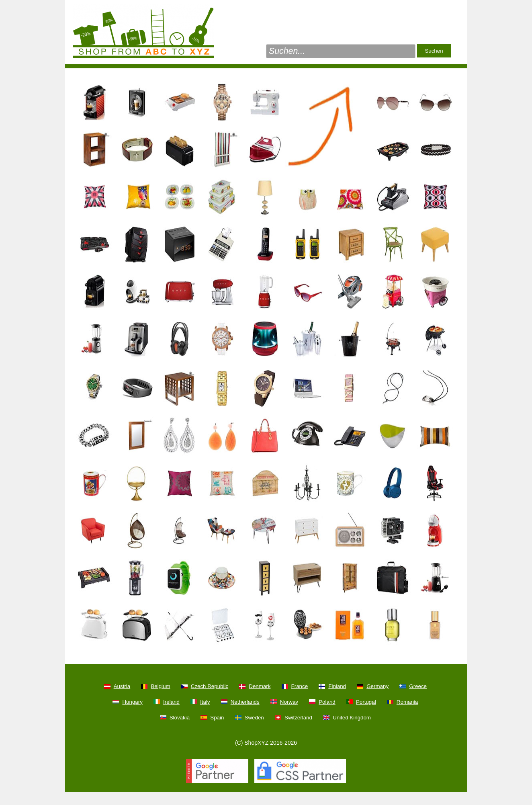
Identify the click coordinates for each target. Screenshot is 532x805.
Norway (289, 702)
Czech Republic (210, 686)
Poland (327, 702)
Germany (378, 686)
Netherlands (245, 702)
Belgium (160, 686)
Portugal (366, 702)
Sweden (254, 718)
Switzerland (298, 718)
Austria (122, 686)
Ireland (171, 702)
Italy (205, 702)
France (300, 686)
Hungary (132, 702)
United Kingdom (352, 718)
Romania (407, 702)
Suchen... (287, 51)
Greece (418, 686)
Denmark (260, 686)
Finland (337, 686)
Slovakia (180, 718)
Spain (217, 718)
